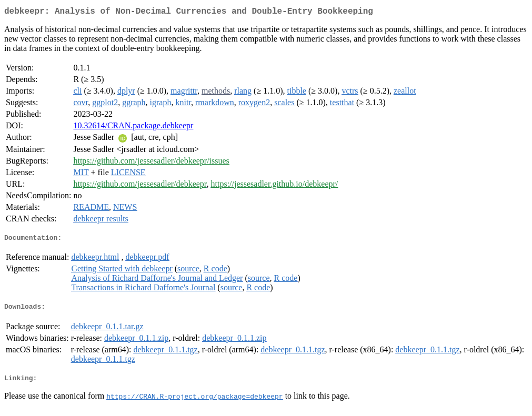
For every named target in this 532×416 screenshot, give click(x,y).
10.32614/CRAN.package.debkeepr (133, 128)
